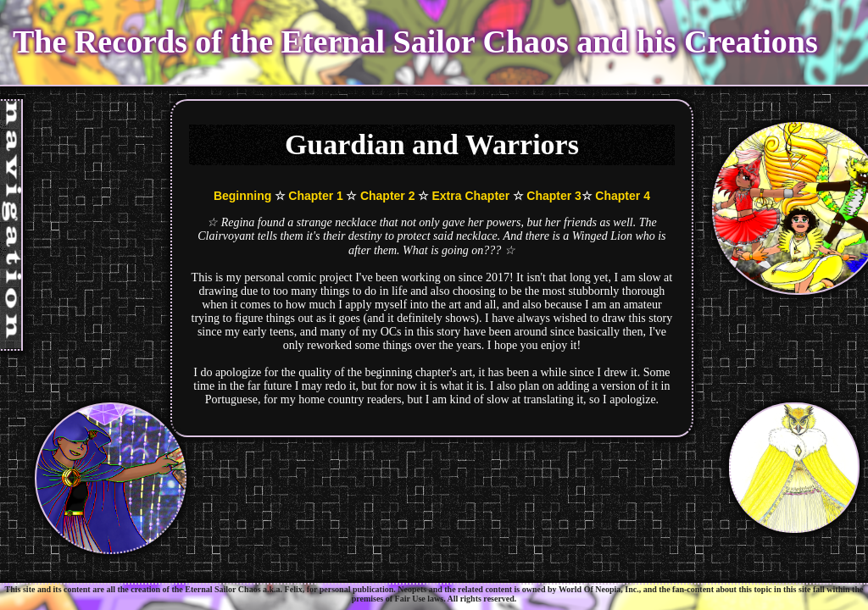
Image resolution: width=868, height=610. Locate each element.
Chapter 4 (623, 196)
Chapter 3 (554, 196)
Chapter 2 (388, 196)
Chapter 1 (316, 196)
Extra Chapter (470, 196)
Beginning (242, 196)
